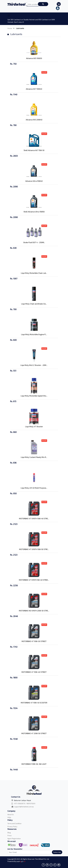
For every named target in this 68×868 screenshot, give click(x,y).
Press (10, 835)
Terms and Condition (14, 823)
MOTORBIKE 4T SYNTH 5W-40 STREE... (34, 580)
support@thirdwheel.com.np (24, 807)
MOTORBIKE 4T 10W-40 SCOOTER (34, 703)
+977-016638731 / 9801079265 (24, 803)
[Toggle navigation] (9, 15)
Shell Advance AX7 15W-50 (34, 150)
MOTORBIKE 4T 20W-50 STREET (34, 733)
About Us (11, 814)
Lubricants (20, 28)
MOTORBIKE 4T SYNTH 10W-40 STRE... (34, 518)
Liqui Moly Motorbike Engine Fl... (34, 334)
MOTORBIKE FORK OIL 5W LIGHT (34, 764)
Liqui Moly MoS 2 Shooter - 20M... (34, 365)
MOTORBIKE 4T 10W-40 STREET (34, 672)
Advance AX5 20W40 (34, 120)
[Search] (34, 852)
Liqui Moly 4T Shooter (34, 426)
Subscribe (57, 852)
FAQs (9, 817)
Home (10, 28)
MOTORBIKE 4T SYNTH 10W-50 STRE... (34, 549)
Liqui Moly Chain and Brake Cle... (34, 304)
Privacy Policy (12, 826)
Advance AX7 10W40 (34, 89)
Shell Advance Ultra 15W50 (34, 212)
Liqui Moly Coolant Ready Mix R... (34, 457)
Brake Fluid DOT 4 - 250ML (34, 242)
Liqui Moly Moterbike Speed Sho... (34, 396)
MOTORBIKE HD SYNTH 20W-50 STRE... (34, 611)
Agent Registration (14, 839)
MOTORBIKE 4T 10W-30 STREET (34, 641)
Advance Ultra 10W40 (34, 181)
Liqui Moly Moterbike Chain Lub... (34, 273)
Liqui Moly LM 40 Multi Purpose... (34, 488)
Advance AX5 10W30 (34, 58)
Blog (9, 833)
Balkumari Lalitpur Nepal (22, 800)
